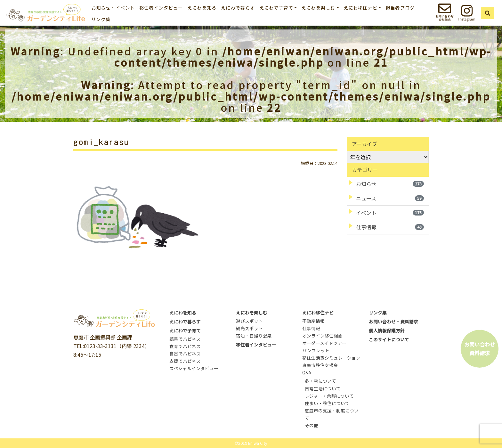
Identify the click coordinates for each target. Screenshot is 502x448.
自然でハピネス (185, 354)
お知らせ (390, 184)
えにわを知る (202, 8)
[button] (488, 13)
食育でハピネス (185, 346)
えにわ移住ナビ (318, 313)
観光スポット (249, 328)
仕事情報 (390, 227)
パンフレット (316, 350)
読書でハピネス (185, 339)
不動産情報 (313, 321)
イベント (390, 213)
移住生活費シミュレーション (331, 358)
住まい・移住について (327, 403)
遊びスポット (249, 321)
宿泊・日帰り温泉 (254, 336)
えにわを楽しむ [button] (318, 8)
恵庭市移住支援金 (320, 365)
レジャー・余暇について (329, 396)
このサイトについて (389, 339)
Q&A (307, 372)
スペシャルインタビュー (194, 368)
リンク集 (101, 19)
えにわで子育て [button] (276, 8)
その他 (312, 425)
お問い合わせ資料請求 (480, 349)
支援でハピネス (185, 361)
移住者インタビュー (161, 8)
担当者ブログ (400, 8)
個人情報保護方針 (387, 330)
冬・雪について (320, 381)
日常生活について (323, 388)
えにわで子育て (185, 330)
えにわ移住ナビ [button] (360, 8)
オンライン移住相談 (322, 336)
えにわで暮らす (238, 8)
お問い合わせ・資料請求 (393, 322)
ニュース (390, 198)
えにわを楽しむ (252, 313)
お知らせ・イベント (113, 8)
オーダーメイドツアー (324, 343)
